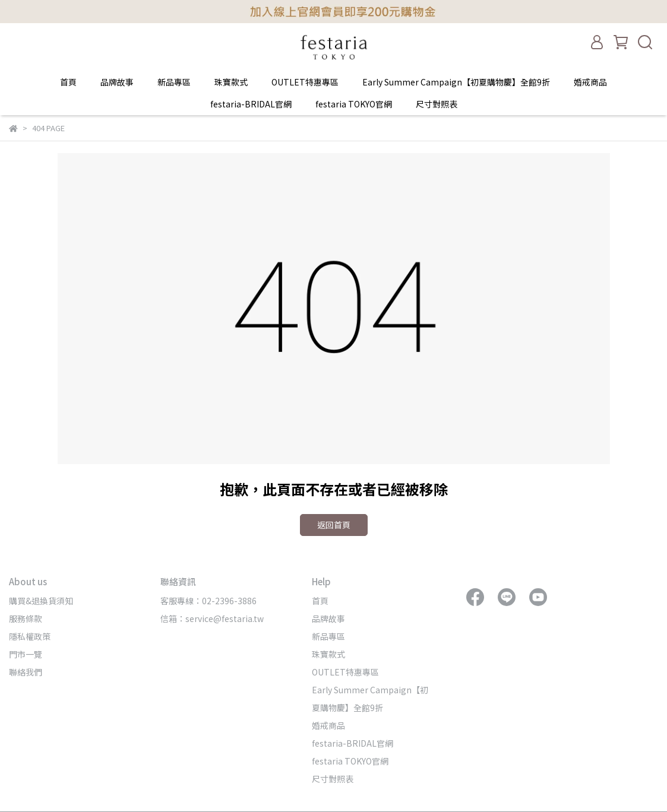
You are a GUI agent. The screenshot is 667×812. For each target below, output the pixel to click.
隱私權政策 (30, 636)
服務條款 (26, 618)
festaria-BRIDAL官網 (251, 104)
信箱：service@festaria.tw (212, 618)
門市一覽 (26, 654)
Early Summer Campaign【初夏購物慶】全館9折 (456, 82)
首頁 (68, 82)
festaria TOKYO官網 (354, 104)
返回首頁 (334, 525)
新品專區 (174, 82)
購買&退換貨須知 (41, 601)
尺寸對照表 (437, 104)
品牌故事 (117, 82)
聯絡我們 (26, 672)
